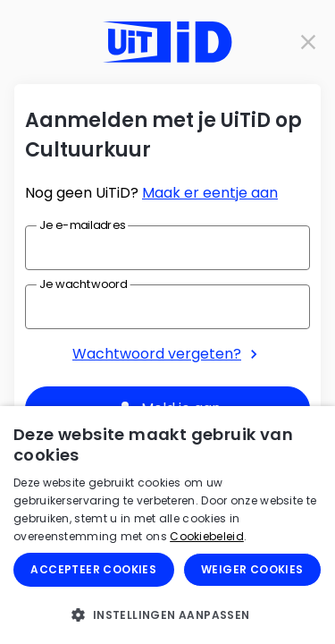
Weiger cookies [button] (252, 569)
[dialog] (167, 525)
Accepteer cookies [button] (93, 569)
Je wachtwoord (83, 284)
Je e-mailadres (82, 225)
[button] (167, 614)
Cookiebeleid (207, 536)
